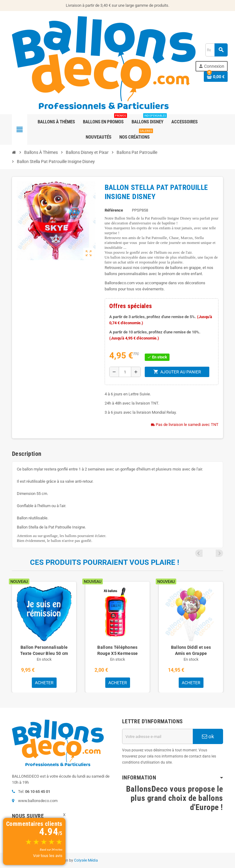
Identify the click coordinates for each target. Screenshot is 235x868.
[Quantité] (125, 372)
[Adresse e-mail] (157, 736)
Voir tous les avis (48, 856)
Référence (114, 210)
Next (219, 553)
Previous (211, 553)
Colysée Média (86, 860)
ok (208, 736)
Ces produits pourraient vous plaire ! (105, 562)
